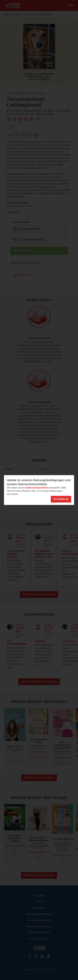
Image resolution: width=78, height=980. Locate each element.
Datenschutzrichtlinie (37, 488)
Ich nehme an (61, 499)
